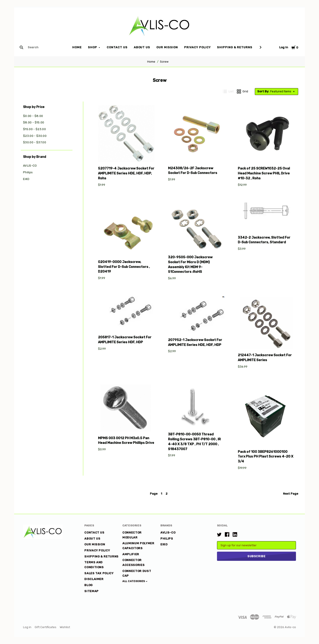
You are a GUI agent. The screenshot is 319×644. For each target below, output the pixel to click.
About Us (142, 47)
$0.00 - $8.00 (33, 116)
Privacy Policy (197, 47)
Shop (93, 47)
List (228, 91)
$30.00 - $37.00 (35, 142)
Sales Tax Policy (99, 573)
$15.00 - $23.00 (34, 129)
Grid (243, 91)
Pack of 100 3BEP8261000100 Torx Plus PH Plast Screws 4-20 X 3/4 (266, 457)
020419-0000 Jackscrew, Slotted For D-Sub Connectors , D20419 (124, 267)
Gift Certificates (46, 627)
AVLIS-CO (30, 166)
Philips (28, 172)
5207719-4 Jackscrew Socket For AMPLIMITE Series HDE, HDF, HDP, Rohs (126, 173)
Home (77, 47)
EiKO (26, 179)
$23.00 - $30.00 (35, 136)
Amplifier (131, 554)
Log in (284, 47)
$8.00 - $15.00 (34, 122)
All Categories (134, 581)
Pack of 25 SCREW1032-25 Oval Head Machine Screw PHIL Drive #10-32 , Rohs (264, 173)
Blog (88, 585)
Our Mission (167, 47)
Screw (164, 62)
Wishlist (65, 627)
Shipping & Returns (235, 47)
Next (291, 494)
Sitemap (91, 591)
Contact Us (117, 47)
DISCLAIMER (94, 579)
